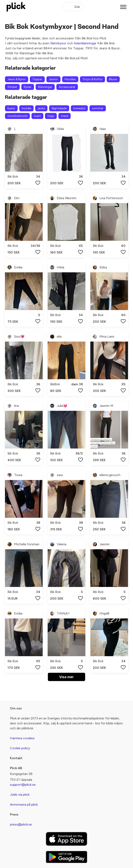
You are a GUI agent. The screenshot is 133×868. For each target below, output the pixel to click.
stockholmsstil (17, 116)
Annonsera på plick (24, 804)
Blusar (113, 79)
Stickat (12, 87)
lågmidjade (59, 108)
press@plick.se (21, 824)
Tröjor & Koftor (92, 79)
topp (51, 116)
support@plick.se (23, 785)
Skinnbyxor (58, 43)
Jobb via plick (20, 795)
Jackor (53, 79)
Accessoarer (67, 87)
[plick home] (16, 7)
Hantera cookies (22, 738)
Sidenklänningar (85, 43)
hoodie (26, 108)
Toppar (37, 79)
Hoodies (70, 79)
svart (37, 116)
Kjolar (28, 87)
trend (65, 116)
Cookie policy (20, 748)
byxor (11, 108)
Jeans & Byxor (17, 79)
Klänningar (45, 87)
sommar (98, 108)
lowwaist (79, 108)
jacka (41, 108)
